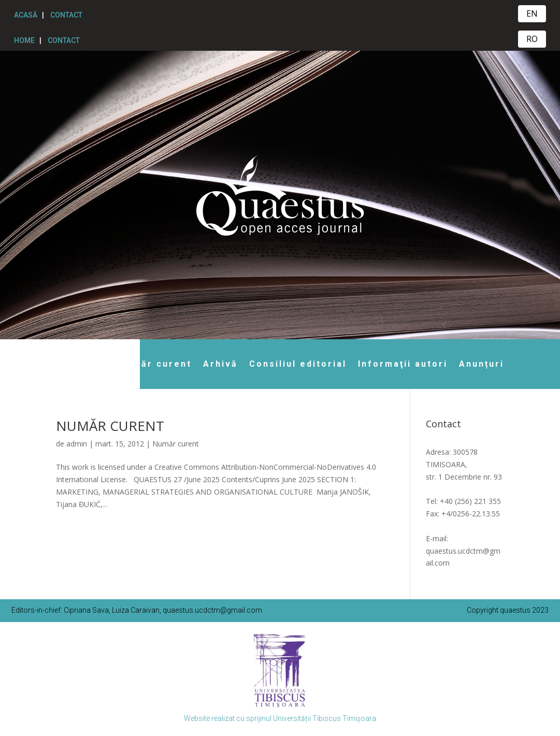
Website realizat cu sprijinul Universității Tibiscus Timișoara (280, 718)
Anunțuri (482, 364)
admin (77, 444)
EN (532, 13)
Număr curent (155, 364)
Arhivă (220, 364)
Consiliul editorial (298, 364)
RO (532, 39)
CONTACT (66, 15)
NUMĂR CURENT (110, 426)
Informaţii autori (403, 364)
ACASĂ (26, 15)
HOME (24, 40)
